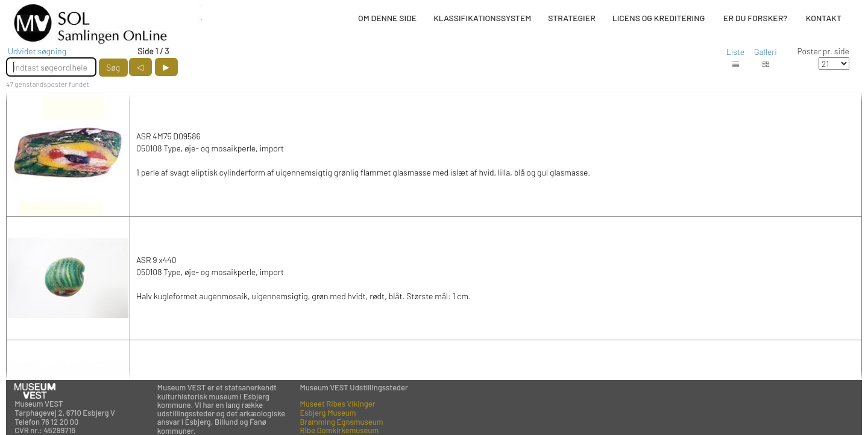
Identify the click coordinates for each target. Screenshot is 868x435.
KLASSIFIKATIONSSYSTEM (482, 18)
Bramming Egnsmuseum (342, 422)
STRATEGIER (571, 18)
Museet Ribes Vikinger (338, 404)
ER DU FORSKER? (755, 18)
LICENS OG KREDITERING (659, 18)
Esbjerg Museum (328, 413)
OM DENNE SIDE (387, 18)
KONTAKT (824, 18)
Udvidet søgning (37, 51)
